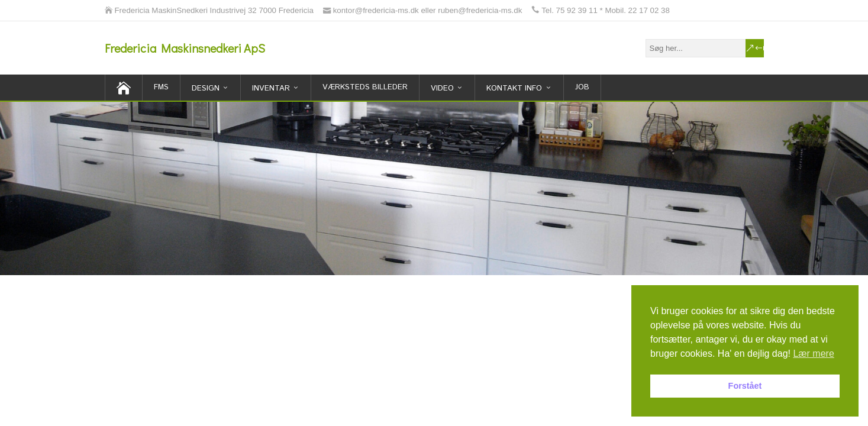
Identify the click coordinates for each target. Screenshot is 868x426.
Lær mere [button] (813, 354)
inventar (271, 88)
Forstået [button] (745, 386)
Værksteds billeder (365, 87)
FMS (161, 87)
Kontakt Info (514, 88)
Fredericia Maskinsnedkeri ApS (185, 48)
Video (442, 88)
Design (206, 88)
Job (582, 87)
